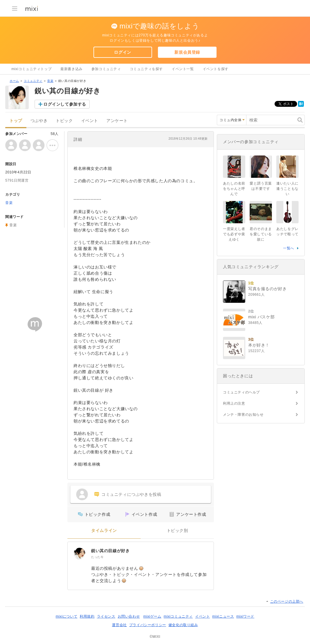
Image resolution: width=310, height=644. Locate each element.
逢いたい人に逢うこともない (287, 189)
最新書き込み (71, 69)
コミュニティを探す (146, 69)
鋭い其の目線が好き (110, 551)
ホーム (14, 81)
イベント (90, 121)
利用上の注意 (234, 403)
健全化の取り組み (183, 625)
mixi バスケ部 (261, 317)
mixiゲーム (152, 616)
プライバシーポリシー (148, 625)
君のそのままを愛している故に (261, 234)
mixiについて (67, 616)
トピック (64, 121)
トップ (16, 121)
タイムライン (104, 531)
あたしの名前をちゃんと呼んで (234, 189)
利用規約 (87, 616)
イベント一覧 (183, 69)
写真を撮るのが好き (267, 289)
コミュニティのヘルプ (241, 392)
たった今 (97, 557)
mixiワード (245, 616)
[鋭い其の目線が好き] (79, 554)
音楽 (50, 81)
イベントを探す (216, 69)
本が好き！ (259, 345)
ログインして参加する (65, 104)
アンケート (117, 121)
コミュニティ (33, 81)
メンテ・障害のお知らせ (243, 415)
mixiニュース (223, 616)
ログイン (122, 52)
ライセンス (106, 616)
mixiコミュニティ (178, 616)
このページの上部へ (287, 601)
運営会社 (119, 625)
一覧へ (289, 248)
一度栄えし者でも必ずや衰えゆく (234, 234)
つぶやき (39, 121)
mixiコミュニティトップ (31, 69)
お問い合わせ (129, 616)
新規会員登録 (187, 52)
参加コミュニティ (106, 69)
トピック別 (177, 531)
